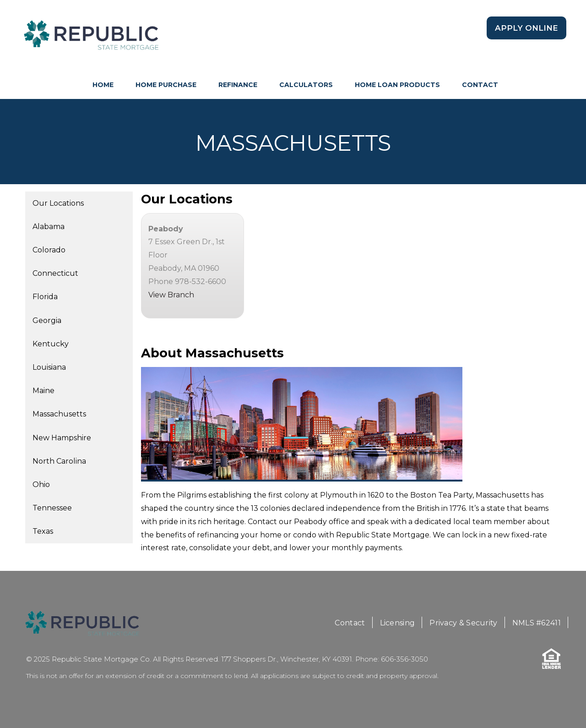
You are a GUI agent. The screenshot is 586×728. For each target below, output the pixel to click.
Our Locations (58, 203)
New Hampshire (62, 438)
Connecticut (55, 273)
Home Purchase (166, 85)
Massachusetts (59, 414)
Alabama (49, 227)
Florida (45, 297)
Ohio (41, 484)
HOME (103, 85)
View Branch (171, 295)
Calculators (306, 85)
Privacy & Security (463, 623)
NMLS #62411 (537, 623)
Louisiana (49, 367)
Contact (480, 85)
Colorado (49, 250)
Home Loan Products (397, 85)
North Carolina (59, 461)
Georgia (47, 320)
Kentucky (51, 344)
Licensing (398, 623)
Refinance (238, 85)
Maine (43, 391)
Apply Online (526, 28)
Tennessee (52, 508)
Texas (43, 531)
